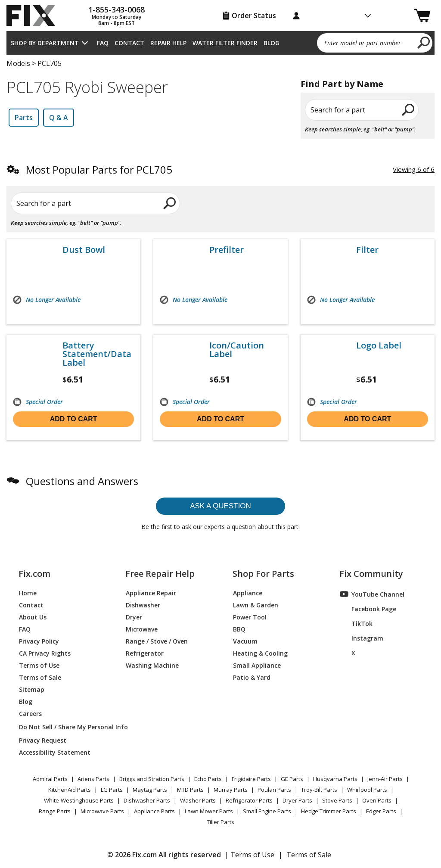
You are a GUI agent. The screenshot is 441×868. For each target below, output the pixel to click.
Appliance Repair (151, 593)
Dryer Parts (297, 800)
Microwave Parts (102, 811)
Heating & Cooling (260, 653)
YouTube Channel (372, 594)
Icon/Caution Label (237, 350)
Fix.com (34, 574)
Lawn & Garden (256, 605)
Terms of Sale (40, 677)
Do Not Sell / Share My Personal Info (62, 727)
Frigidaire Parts (251, 779)
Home (28, 593)
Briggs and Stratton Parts (152, 779)
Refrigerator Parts (249, 800)
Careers (30, 713)
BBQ (239, 629)
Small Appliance (257, 665)
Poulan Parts (274, 790)
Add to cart (74, 419)
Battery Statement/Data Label (97, 354)
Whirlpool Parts (367, 790)
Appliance (248, 593)
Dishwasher (143, 605)
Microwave (142, 629)
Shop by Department (45, 43)
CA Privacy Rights (45, 653)
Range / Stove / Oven (157, 641)
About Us (33, 617)
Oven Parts (377, 800)
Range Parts (55, 811)
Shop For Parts (263, 574)
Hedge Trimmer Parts (329, 811)
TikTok (356, 623)
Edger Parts (381, 811)
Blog (272, 43)
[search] (424, 42)
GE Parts (292, 779)
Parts (24, 118)
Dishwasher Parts (147, 800)
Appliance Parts (154, 811)
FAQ (103, 43)
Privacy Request (43, 740)
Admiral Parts (50, 779)
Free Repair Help (160, 574)
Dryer (134, 617)
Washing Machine (152, 665)
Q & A (59, 118)
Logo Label (379, 345)
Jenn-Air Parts (385, 779)
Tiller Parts (220, 822)
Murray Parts (231, 790)
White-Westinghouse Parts (79, 800)
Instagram (362, 638)
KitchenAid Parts (70, 790)
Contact (129, 43)
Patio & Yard (252, 677)
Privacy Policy (39, 641)
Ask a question (220, 506)
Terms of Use (39, 665)
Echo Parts (208, 779)
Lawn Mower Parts (209, 811)
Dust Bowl (84, 250)
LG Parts (112, 790)
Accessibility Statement (55, 752)
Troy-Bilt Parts (319, 790)
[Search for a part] (94, 203)
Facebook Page (368, 609)
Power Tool (250, 617)
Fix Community (371, 574)
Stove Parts (337, 800)
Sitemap (32, 689)
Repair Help (168, 43)
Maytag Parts (150, 790)
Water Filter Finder (225, 43)
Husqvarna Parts (335, 779)
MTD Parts (190, 790)
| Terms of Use (250, 855)
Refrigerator (145, 653)
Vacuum (245, 641)
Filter (367, 250)
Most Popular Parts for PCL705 (99, 170)
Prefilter (227, 250)
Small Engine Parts (267, 811)
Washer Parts (198, 800)
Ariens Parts (93, 779)
